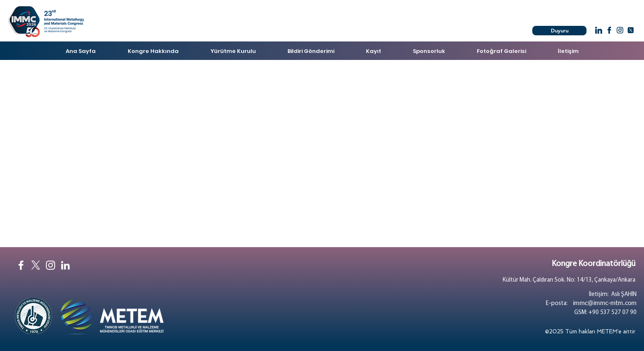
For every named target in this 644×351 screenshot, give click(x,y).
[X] (36, 265)
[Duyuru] (559, 31)
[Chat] (598, 30)
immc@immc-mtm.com (605, 303)
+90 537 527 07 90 (613, 313)
